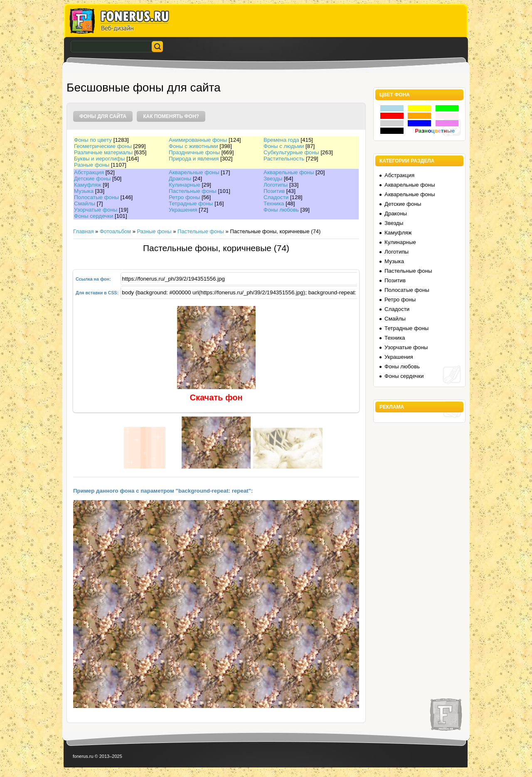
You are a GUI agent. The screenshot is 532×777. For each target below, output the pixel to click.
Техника (274, 203)
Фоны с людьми (284, 146)
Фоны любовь (281, 210)
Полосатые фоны (96, 197)
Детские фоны (92, 179)
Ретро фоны (184, 197)
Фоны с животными (193, 146)
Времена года (281, 140)
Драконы (180, 179)
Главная (83, 231)
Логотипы (276, 185)
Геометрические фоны (103, 146)
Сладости (276, 197)
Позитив (274, 191)
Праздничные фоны (194, 152)
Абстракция (89, 172)
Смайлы (85, 203)
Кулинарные (185, 185)
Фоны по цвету (93, 140)
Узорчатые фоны (96, 210)
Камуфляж (88, 185)
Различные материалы (103, 152)
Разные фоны (92, 165)
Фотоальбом (115, 231)
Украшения (183, 210)
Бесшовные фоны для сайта (144, 88)
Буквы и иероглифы (99, 159)
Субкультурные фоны (291, 152)
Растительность (284, 159)
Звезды (273, 179)
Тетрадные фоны (191, 203)
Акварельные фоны (194, 172)
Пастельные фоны (193, 191)
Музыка (84, 191)
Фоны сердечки (94, 216)
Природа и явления (194, 159)
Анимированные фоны (198, 140)
